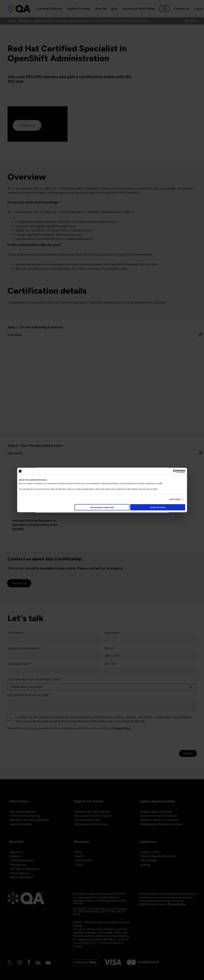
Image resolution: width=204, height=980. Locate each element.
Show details (175, 499)
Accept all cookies (158, 507)
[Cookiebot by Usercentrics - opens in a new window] (169, 471)
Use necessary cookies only (102, 507)
